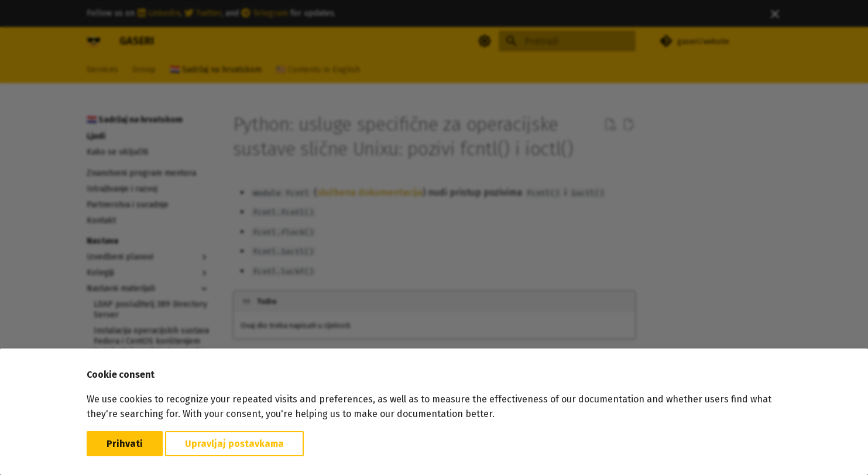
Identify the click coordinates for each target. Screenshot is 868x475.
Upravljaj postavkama (234, 444)
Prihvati (125, 444)
